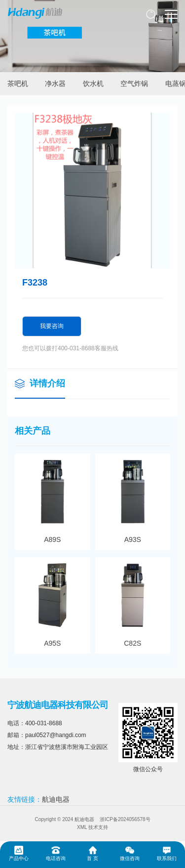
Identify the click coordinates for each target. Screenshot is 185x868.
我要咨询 (52, 326)
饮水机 (93, 83)
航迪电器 (56, 799)
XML (82, 827)
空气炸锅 (134, 83)
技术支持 (98, 827)
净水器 (55, 83)
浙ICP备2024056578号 (125, 819)
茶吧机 (18, 83)
